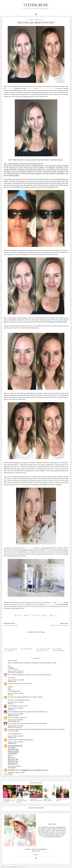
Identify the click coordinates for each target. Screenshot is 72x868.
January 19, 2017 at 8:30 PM (15, 720)
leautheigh (11, 768)
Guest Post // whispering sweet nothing (9, 801)
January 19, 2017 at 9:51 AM (15, 671)
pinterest (36, 616)
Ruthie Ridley (12, 715)
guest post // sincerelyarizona (36, 800)
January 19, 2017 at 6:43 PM (15, 714)
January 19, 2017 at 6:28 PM (15, 708)
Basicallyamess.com (13, 727)
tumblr (45, 616)
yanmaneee (11, 743)
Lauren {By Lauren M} (14, 673)
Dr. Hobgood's (60, 602)
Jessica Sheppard (12, 721)
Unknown (10, 681)
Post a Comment (8, 774)
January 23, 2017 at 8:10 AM (15, 736)
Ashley (10, 710)
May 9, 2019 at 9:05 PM (14, 766)
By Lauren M (11, 678)
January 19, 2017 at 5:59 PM (15, 702)
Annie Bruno (30, 88)
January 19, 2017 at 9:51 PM (15, 726)
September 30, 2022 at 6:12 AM (16, 773)
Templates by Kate (23, 867)
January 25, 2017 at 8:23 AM (15, 742)
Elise (9, 704)
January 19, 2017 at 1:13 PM (15, 693)
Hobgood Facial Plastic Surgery (47, 88)
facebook (18, 616)
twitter (27, 616)
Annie (52, 602)
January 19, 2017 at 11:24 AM (16, 680)
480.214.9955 (65, 604)
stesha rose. (36, 5)
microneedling (10, 88)
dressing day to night (62, 800)
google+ (54, 616)
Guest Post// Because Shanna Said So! (22, 801)
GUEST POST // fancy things (48, 800)
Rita (9, 695)
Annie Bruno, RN (51, 604)
